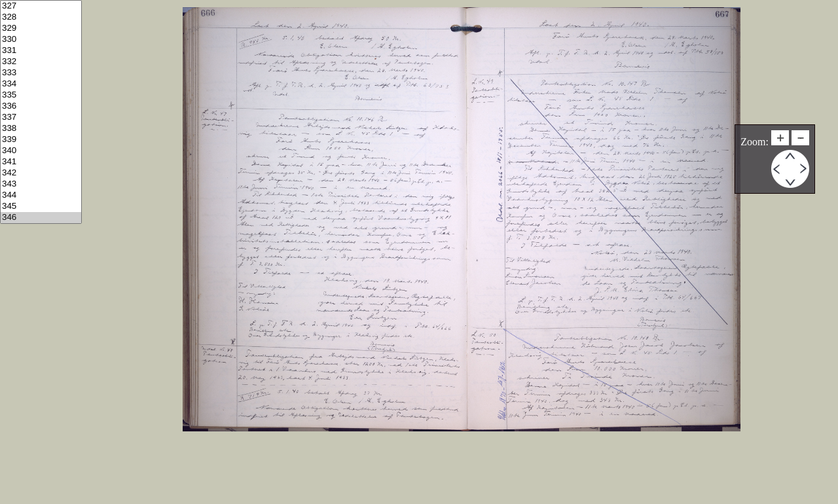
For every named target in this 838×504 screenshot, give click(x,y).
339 (41, 140)
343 (41, 184)
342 (41, 173)
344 (41, 195)
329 (41, 28)
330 (41, 40)
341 (41, 162)
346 (41, 218)
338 (41, 129)
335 (41, 95)
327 (41, 6)
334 (41, 84)
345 (41, 207)
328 (41, 17)
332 (41, 62)
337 (41, 117)
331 (41, 51)
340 (41, 151)
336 (41, 106)
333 (41, 73)
